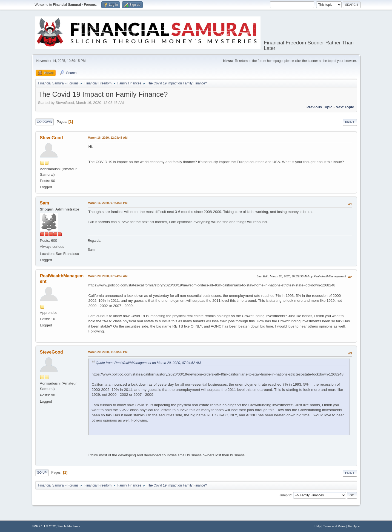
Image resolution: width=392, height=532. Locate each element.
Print (350, 122)
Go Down (45, 122)
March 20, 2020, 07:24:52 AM (108, 276)
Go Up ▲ (354, 526)
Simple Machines (69, 526)
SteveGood (51, 138)
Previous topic (320, 107)
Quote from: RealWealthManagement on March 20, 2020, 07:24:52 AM (148, 363)
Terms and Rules (334, 526)
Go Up (42, 473)
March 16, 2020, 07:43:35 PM (108, 203)
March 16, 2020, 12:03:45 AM (108, 138)
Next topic (345, 107)
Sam (45, 203)
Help (317, 526)
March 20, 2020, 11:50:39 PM (108, 352)
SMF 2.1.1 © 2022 (44, 526)
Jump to (286, 495)
